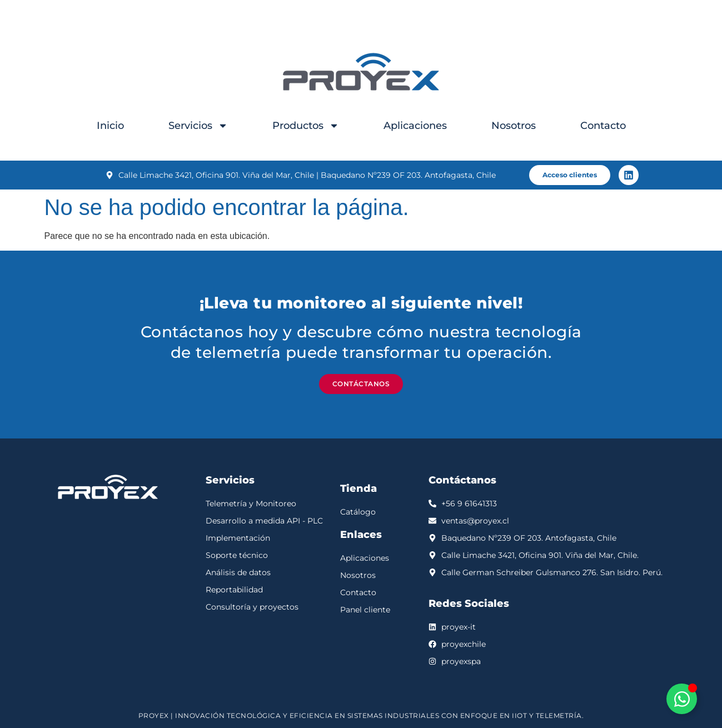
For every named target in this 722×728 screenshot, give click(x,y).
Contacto (603, 126)
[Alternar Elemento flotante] (682, 699)
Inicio (110, 126)
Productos (306, 126)
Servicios (198, 126)
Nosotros (514, 126)
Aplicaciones (415, 126)
